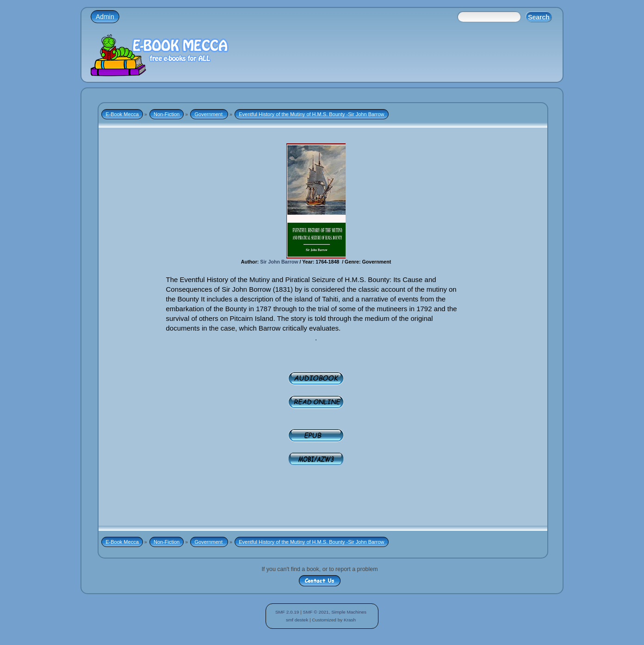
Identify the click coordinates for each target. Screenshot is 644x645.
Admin (105, 17)
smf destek (297, 620)
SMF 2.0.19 (287, 612)
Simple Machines (349, 612)
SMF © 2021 (316, 612)
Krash (350, 620)
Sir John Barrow (279, 262)
